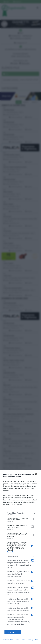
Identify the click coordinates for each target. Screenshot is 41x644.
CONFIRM (13, 632)
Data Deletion (8, 640)
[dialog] (20, 557)
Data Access (20, 640)
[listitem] (20, 514)
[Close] (37, 475)
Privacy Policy (33, 640)
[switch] (33, 519)
